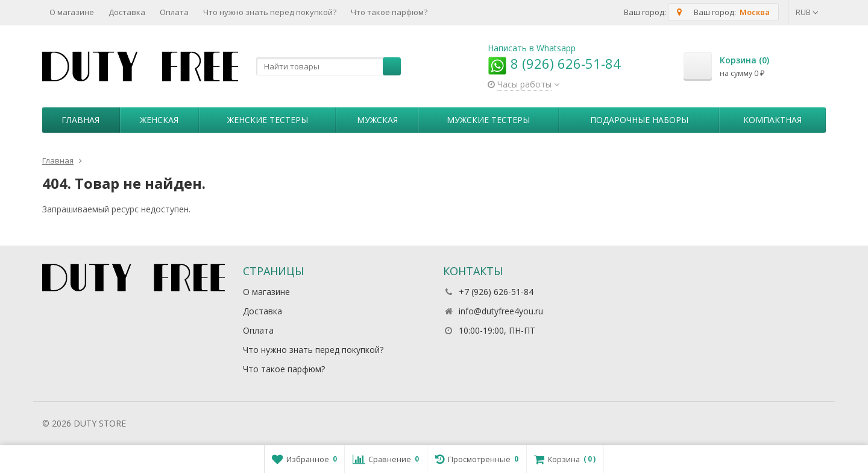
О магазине (72, 12)
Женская (159, 120)
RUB (807, 12)
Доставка (127, 12)
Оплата (174, 12)
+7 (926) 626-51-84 (496, 292)
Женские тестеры (268, 120)
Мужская (377, 120)
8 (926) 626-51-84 (554, 63)
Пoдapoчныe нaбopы (639, 120)
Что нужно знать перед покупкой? (270, 12)
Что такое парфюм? (389, 12)
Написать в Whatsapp (532, 48)
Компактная (772, 120)
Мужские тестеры (488, 120)
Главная (80, 120)
